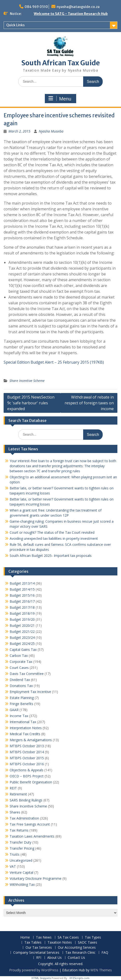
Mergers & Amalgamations (31, 740)
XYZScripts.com (79, 978)
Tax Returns (19, 830)
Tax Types (93, 937)
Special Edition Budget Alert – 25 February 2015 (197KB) (54, 362)
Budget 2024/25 (22, 643)
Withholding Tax (22, 884)
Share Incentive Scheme (27, 381)
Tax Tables (33, 943)
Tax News (44, 937)
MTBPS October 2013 (27, 746)
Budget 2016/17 (22, 601)
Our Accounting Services (77, 948)
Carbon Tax (19, 656)
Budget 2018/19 (22, 613)
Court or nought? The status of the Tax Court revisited (52, 532)
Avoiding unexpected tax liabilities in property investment (54, 538)
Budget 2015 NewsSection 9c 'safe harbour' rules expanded (31, 403)
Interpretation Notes (26, 728)
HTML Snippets (41, 978)
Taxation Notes (60, 943)
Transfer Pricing (22, 848)
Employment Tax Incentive (30, 692)
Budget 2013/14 (22, 583)
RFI (39, 958)
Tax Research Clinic (80, 953)
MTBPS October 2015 (27, 758)
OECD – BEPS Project (27, 776)
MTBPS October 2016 (27, 764)
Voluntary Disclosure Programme (36, 878)
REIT (13, 788)
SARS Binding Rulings (26, 800)
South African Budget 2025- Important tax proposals (51, 556)
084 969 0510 (36, 7)
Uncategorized (21, 860)
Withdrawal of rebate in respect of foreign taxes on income (89, 403)
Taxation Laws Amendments (32, 836)
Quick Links (15, 25)
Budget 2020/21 (22, 625)
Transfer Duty (20, 842)
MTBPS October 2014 (27, 752)
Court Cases (19, 668)
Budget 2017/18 (22, 607)
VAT (13, 866)
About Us (54, 958)
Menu (60, 99)
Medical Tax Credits (25, 734)
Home (25, 937)
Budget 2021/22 (22, 631)
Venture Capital (21, 872)
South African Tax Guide (60, 63)
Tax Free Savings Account (30, 824)
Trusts (15, 854)
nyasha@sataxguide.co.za (78, 7)
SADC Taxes (87, 943)
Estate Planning (22, 698)
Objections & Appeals (27, 770)
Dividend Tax (20, 680)
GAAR (14, 710)
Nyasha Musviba (51, 131)
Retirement (18, 794)
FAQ (105, 953)
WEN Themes (101, 970)
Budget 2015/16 (22, 595)
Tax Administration (24, 818)
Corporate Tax (21, 662)
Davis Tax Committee (27, 674)
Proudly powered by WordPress (34, 970)
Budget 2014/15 (22, 589)
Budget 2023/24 (22, 637)
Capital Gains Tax (23, 650)
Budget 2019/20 (22, 619)
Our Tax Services (39, 948)
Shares (15, 812)
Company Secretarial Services (36, 953)
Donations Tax (21, 686)
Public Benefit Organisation (31, 782)
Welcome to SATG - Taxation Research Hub (71, 14)
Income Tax (19, 716)
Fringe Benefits (21, 704)
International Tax (23, 722)
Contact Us (76, 958)
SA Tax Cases (68, 937)
